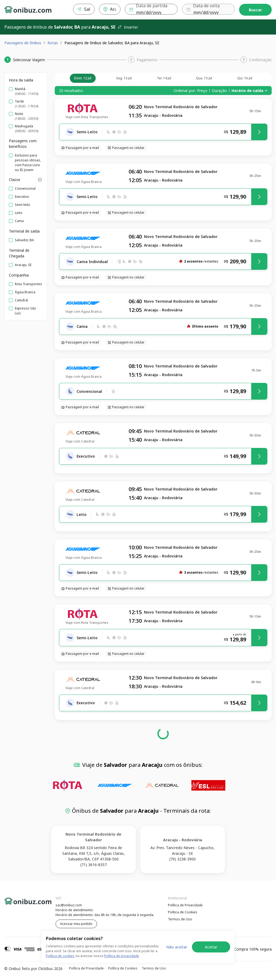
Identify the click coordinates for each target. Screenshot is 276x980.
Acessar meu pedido (76, 924)
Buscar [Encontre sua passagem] (255, 10)
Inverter (128, 27)
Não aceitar (177, 947)
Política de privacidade (122, 956)
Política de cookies (60, 956)
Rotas (53, 43)
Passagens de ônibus (23, 43)
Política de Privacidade (185, 905)
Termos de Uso (180, 919)
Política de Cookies (183, 912)
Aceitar (211, 947)
